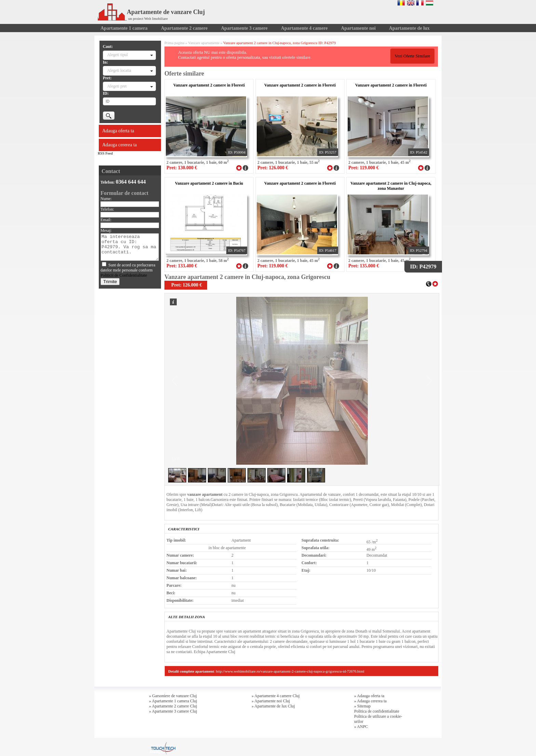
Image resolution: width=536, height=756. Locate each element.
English (411, 3)
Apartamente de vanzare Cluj (151, 12)
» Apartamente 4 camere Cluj (276, 696)
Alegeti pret (117, 86)
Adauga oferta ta (118, 131)
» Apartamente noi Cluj (271, 701)
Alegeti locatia (119, 70)
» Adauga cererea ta (370, 701)
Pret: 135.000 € (364, 266)
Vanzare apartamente (204, 43)
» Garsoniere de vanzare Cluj (173, 696)
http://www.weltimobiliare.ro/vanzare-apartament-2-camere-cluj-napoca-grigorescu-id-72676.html (290, 671)
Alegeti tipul (118, 55)
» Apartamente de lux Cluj (273, 706)
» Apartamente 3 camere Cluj (173, 711)
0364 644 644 (131, 182)
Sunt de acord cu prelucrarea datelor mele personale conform (128, 270)
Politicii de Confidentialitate (124, 275)
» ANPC (361, 727)
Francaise (420, 3)
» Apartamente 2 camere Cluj (173, 706)
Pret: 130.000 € (182, 168)
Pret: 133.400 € (182, 266)
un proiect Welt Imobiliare (148, 18)
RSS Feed (105, 153)
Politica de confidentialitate (377, 711)
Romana (401, 3)
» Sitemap (362, 706)
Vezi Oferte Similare (412, 56)
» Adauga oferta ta (369, 696)
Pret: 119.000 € (364, 168)
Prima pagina (174, 43)
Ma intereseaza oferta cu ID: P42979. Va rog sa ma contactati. (130, 247)
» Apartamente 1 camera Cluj (173, 701)
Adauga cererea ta (119, 145)
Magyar (430, 3)
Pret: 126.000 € (273, 168)
